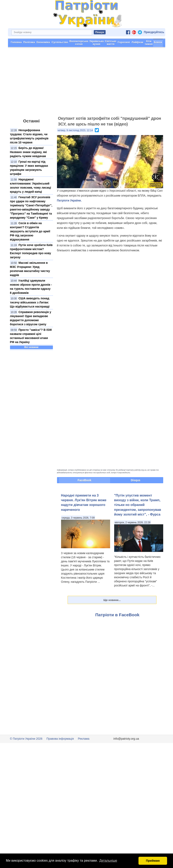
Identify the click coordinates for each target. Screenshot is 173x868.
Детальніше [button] (108, 861)
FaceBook (84, 480)
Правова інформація (60, 739)
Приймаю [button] (153, 861)
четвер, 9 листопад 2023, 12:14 (75, 130)
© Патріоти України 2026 (26, 739)
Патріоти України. (69, 200)
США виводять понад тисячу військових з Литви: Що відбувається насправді (30, 302)
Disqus (136, 480)
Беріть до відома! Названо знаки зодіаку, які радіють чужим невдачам (28, 152)
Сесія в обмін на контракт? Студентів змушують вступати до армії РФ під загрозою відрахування (30, 231)
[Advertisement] (86, 84)
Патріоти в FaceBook (117, 615)
